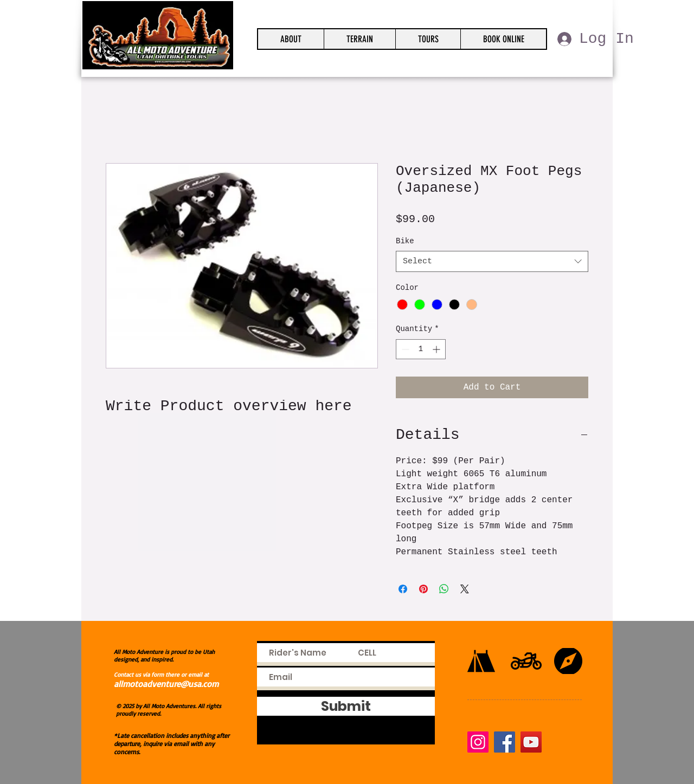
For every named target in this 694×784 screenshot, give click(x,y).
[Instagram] (478, 742)
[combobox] (492, 261)
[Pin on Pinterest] (423, 589)
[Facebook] (505, 742)
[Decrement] (404, 349)
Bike (405, 241)
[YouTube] (531, 742)
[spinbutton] (421, 349)
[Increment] (437, 349)
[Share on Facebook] (403, 589)
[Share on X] (465, 589)
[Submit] (346, 706)
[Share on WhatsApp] (444, 589)
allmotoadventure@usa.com (166, 684)
